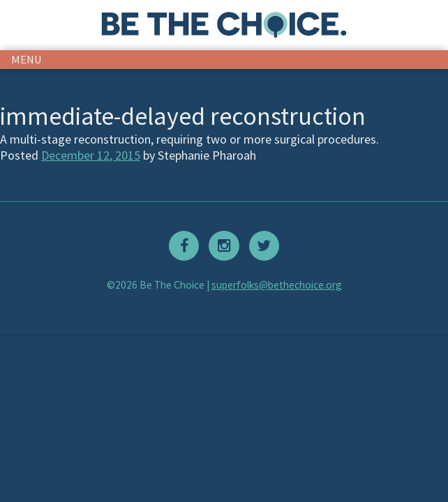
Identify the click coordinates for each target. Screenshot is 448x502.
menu (27, 59)
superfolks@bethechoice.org (277, 285)
